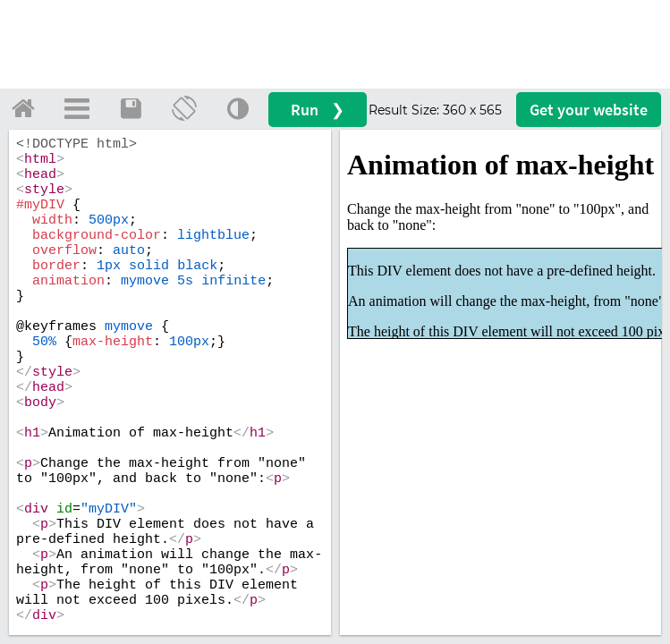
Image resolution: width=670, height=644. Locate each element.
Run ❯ (318, 110)
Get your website (589, 110)
